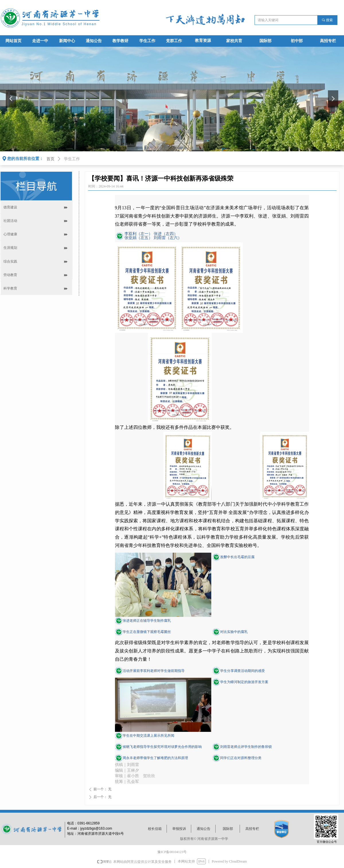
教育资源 (203, 41)
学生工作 (72, 159)
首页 (50, 159)
